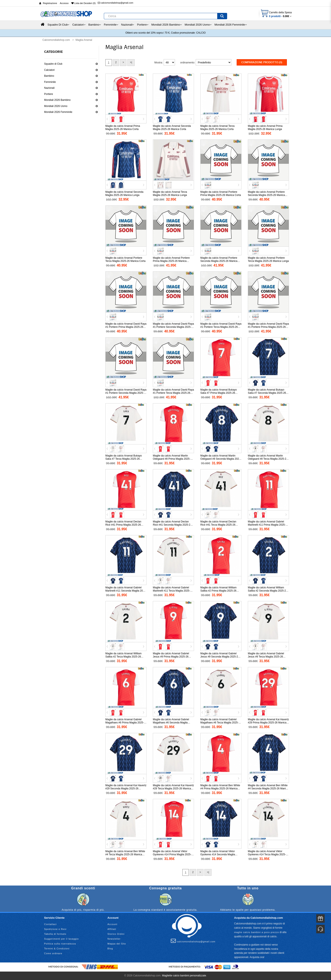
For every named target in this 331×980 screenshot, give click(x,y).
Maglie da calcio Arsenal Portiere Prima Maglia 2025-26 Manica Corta (221, 193)
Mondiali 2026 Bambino (57, 100)
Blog (110, 949)
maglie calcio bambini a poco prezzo (256, 932)
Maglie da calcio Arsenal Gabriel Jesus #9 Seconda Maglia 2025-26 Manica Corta (220, 657)
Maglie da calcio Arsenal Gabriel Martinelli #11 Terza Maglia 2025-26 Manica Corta (173, 591)
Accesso (64, 3)
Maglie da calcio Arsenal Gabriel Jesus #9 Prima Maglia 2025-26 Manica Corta (171, 657)
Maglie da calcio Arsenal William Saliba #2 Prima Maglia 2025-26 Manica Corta (218, 591)
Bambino (49, 76)
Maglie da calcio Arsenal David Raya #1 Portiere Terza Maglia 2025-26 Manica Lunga (173, 393)
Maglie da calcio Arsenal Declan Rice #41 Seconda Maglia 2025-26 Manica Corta (172, 525)
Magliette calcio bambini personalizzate (184, 976)
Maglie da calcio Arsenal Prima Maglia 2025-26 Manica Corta (123, 128)
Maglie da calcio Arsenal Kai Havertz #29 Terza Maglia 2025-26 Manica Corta (173, 789)
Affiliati (112, 929)
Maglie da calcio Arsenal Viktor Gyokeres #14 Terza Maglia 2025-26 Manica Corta (268, 854)
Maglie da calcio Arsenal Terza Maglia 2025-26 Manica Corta (217, 128)
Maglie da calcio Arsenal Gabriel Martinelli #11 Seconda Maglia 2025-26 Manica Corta (126, 591)
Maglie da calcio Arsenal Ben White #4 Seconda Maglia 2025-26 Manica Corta (268, 789)
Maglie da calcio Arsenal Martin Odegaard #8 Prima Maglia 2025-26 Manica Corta (173, 459)
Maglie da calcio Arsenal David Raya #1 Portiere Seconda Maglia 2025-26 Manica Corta (173, 327)
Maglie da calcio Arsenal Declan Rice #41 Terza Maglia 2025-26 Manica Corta (218, 525)
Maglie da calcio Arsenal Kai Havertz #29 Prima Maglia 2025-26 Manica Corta (268, 723)
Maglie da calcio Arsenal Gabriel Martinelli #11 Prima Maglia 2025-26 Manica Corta (268, 525)
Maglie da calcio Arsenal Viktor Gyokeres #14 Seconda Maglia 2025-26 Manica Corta (218, 854)
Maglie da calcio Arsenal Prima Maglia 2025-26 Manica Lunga (265, 128)
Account (112, 924)
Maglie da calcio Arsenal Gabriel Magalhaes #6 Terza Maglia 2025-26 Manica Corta (221, 723)
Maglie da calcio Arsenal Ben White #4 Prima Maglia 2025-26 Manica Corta (220, 789)
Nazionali (49, 88)
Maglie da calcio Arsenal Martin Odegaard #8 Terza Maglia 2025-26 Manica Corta (268, 459)
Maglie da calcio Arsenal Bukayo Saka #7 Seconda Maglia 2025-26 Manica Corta (267, 393)
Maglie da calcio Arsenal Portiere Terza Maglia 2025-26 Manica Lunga (268, 259)
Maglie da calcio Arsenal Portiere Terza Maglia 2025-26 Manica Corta (125, 259)
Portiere (49, 94)
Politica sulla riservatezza (60, 944)
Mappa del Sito (117, 944)
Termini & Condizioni (57, 949)
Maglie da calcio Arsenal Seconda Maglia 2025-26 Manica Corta (172, 128)
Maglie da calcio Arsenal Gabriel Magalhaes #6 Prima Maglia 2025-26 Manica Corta (125, 723)
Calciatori (49, 70)
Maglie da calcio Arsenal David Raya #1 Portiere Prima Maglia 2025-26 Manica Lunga (268, 327)
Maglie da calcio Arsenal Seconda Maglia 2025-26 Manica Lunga (124, 193)
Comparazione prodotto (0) (262, 62)
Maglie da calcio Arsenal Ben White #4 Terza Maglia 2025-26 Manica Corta (125, 854)
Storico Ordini (116, 934)
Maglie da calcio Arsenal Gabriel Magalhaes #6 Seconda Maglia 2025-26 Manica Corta (171, 723)
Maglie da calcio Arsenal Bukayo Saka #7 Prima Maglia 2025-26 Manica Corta (219, 393)
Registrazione (50, 3)
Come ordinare (53, 953)
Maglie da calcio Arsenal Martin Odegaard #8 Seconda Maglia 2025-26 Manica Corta (221, 459)
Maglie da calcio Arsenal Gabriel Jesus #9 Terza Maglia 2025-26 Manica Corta (266, 657)
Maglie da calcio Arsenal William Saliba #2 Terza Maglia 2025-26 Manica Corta (123, 657)
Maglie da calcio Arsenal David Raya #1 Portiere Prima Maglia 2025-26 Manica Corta (126, 327)
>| (131, 62)
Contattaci (50, 924)
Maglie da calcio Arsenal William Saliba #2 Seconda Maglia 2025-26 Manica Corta (268, 591)
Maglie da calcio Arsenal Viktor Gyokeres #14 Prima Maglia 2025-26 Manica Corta (172, 854)
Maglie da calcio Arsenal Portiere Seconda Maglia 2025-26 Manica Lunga (219, 261)
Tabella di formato (55, 934)
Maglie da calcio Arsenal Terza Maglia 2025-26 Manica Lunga (170, 193)
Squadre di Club (53, 64)
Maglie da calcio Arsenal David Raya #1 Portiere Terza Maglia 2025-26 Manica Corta (221, 327)
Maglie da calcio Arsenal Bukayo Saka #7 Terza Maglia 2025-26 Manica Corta (124, 459)
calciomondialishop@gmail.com (115, 3)
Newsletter (114, 939)
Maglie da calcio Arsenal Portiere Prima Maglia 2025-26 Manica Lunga (171, 261)
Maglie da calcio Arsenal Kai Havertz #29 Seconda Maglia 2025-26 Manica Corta (126, 789)
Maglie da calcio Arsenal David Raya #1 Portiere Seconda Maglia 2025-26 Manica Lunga (126, 393)
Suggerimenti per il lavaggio (61, 939)
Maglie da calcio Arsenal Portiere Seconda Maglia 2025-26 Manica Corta (266, 195)
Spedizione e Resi (55, 929)
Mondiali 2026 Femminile (58, 112)
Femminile (50, 82)
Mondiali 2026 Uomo (56, 106)
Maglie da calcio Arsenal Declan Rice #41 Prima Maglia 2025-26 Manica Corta (123, 525)
